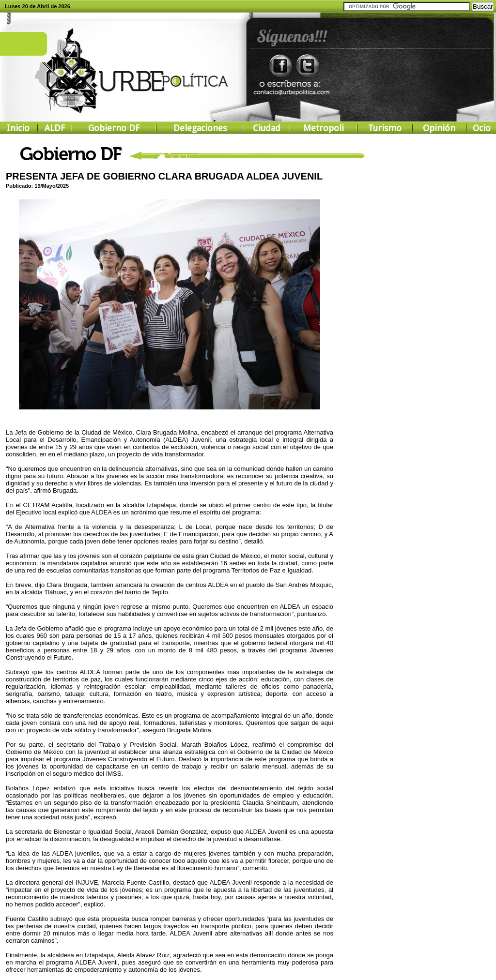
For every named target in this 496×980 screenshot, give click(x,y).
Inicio (18, 128)
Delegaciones (200, 128)
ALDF (55, 128)
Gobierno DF (114, 128)
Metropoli (324, 128)
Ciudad (267, 128)
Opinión (439, 128)
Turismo (385, 128)
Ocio (482, 128)
